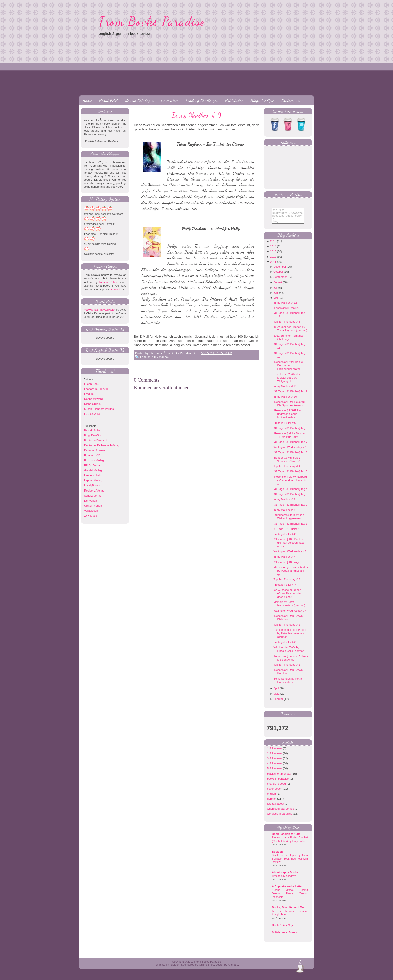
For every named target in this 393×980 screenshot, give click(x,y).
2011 (273, 266)
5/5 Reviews (275, 772)
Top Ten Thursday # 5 (287, 325)
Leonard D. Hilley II (96, 389)
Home (87, 100)
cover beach (275, 792)
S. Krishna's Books (284, 936)
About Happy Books (285, 876)
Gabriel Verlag (93, 470)
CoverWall (169, 100)
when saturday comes (281, 812)
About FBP (108, 100)
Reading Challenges (202, 100)
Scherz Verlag (93, 496)
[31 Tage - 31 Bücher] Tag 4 (290, 493)
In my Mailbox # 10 (285, 400)
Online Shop (206, 968)
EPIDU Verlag (93, 465)
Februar (278, 703)
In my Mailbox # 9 (197, 115)
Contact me (290, 100)
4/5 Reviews (275, 767)
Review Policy (108, 282)
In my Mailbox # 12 (285, 306)
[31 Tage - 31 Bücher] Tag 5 (290, 475)
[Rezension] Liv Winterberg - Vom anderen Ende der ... (290, 484)
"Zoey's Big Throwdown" (99, 310)
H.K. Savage (92, 414)
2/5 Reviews (275, 757)
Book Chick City (282, 929)
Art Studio (234, 100)
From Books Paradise (152, 21)
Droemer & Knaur (95, 450)
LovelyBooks (92, 485)
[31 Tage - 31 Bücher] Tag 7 (290, 446)
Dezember (280, 270)
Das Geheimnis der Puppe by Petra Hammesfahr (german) (290, 637)
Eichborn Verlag (94, 460)
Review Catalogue (139, 100)
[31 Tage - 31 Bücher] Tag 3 (290, 498)
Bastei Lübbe (92, 430)
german (272, 802)
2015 (273, 245)
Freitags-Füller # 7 (285, 588)
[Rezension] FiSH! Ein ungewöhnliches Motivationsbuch (287, 418)
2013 (273, 255)
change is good (277, 787)
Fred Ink (89, 394)
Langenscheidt (93, 475)
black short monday (279, 777)
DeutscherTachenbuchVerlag (102, 445)
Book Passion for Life (286, 838)
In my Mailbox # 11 (285, 390)
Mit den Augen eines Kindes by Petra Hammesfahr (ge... (290, 574)
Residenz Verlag (94, 491)
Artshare (233, 968)
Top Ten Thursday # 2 (287, 628)
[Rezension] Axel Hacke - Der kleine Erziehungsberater (289, 369)
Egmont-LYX (92, 455)
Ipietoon (175, 968)
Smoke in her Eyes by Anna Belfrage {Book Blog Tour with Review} (290, 862)
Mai (276, 302)
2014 (273, 250)
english (272, 797)
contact (115, 289)
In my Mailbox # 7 (284, 561)
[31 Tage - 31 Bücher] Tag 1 (290, 527)
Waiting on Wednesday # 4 (290, 614)
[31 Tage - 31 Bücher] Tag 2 (290, 508)
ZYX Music (91, 516)
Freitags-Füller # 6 (285, 646)
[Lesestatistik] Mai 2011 (288, 312)
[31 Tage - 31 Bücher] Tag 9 (290, 395)
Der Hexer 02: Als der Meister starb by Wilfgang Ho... (287, 381)
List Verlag (91, 501)
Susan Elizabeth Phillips (99, 409)
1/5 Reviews (275, 752)
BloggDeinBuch (94, 435)
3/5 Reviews (275, 762)
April (276, 692)
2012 (273, 260)
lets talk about (276, 807)
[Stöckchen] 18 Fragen (287, 566)
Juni (276, 296)
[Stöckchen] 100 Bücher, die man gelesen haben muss (290, 546)
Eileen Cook (92, 384)
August (278, 286)
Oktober (278, 275)
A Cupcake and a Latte (287, 890)
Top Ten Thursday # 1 (287, 668)
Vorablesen (91, 511)
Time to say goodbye (284, 880)
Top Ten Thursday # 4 (287, 470)
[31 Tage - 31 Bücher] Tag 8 (290, 432)
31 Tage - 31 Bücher (286, 533)
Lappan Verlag (93, 480)
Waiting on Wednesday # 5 (290, 555)
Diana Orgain (92, 404)
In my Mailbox (160, 357)
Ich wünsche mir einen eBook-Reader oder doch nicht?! (287, 597)
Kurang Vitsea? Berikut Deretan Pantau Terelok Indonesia (290, 897)
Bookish (277, 855)
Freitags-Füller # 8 (285, 538)
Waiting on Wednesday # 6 (290, 451)
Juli (276, 291)
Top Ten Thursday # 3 (287, 583)
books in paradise (278, 782)
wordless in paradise (280, 817)
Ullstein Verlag (93, 506)
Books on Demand (96, 440)
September (280, 281)
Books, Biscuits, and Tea (288, 911)
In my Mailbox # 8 (284, 514)
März (276, 697)
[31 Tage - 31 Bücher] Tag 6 (290, 456)
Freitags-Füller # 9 (285, 427)
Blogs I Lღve (262, 100)
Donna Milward (93, 399)
